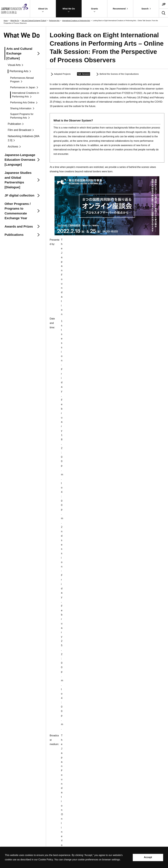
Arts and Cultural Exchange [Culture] (34, 21)
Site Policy (8, 837)
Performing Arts (54, 21)
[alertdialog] (84, 857)
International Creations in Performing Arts (76, 21)
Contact (7, 831)
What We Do (15, 21)
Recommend (94, 845)
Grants (91, 827)
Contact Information (42, 837)
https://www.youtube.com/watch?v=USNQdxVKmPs (117, 265)
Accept (148, 857)
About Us (93, 787)
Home (6, 21)
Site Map (58, 837)
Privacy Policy (23, 837)
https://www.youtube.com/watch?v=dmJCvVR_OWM (119, 269)
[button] (43, 9)
